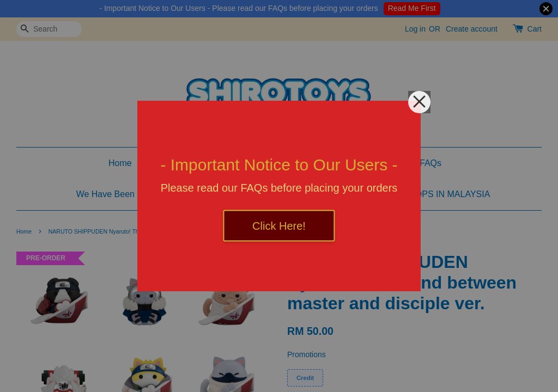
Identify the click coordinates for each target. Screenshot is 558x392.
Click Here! (279, 226)
